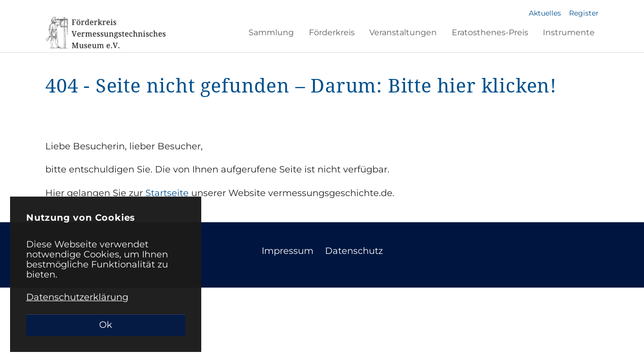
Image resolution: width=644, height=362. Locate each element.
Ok (106, 325)
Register (584, 13)
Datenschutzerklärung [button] (77, 297)
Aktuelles (545, 13)
